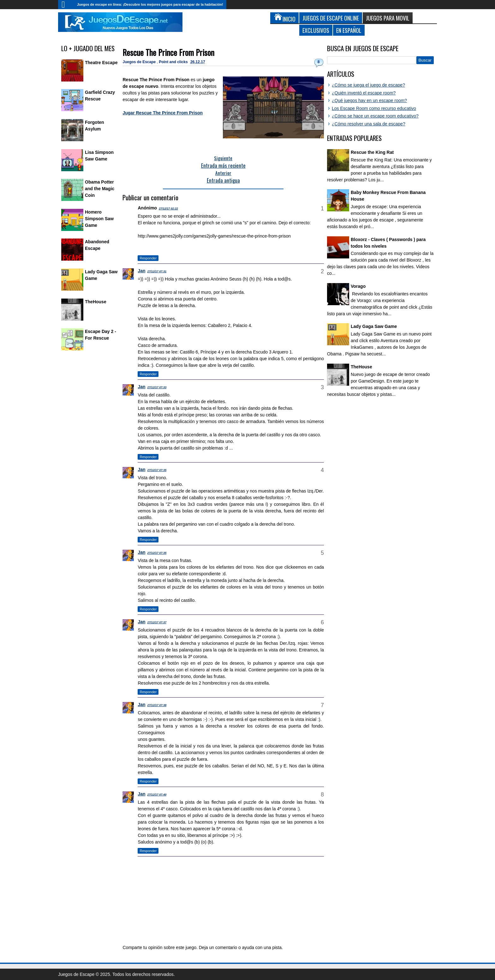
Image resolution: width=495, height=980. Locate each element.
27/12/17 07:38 (157, 705)
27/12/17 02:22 (168, 209)
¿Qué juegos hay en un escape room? (369, 100)
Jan (141, 271)
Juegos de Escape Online (331, 18)
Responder (148, 258)
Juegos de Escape (140, 62)
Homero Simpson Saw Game (99, 219)
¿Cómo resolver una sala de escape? (369, 124)
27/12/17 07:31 (157, 271)
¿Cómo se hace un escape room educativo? (375, 116)
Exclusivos (316, 30)
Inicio (66, 5)
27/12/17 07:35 (157, 470)
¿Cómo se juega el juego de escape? (368, 85)
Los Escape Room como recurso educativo (374, 108)
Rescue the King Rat (372, 152)
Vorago (358, 286)
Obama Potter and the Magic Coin (100, 189)
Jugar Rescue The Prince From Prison (163, 113)
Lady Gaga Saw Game (374, 326)
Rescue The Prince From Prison (168, 52)
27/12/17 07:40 (157, 795)
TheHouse (96, 302)
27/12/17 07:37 (157, 622)
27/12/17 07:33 (157, 387)
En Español (349, 30)
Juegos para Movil (388, 18)
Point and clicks (174, 62)
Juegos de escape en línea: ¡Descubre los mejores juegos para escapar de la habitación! (150, 4)
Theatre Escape (101, 63)
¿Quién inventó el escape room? (364, 93)
